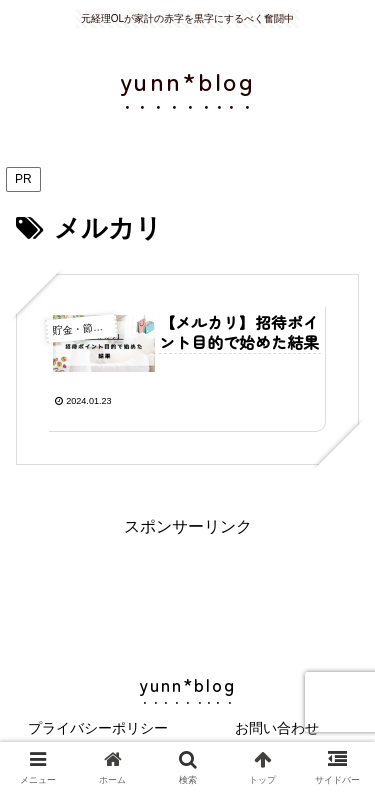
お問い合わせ (277, 728)
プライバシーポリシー (98, 728)
